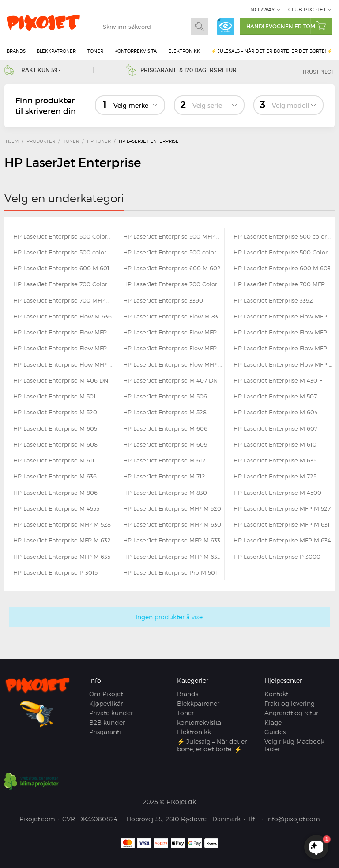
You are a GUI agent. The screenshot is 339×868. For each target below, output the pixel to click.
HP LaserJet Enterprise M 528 (165, 412)
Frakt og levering (290, 703)
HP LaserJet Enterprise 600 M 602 (172, 268)
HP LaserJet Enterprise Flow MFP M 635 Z (64, 364)
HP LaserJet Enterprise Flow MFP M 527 (64, 332)
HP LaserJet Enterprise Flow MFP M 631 (64, 348)
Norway (263, 9)
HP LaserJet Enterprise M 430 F (278, 380)
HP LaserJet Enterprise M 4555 (56, 508)
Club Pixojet (307, 9)
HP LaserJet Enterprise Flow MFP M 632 (173, 348)
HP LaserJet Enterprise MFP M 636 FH (173, 557)
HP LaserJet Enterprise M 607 (275, 428)
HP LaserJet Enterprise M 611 (54, 460)
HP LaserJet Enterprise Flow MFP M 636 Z (284, 364)
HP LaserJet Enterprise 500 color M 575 (173, 252)
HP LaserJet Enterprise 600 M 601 (61, 268)
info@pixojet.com (293, 819)
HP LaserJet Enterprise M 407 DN (170, 380)
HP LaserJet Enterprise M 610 (275, 444)
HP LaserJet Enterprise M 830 (165, 493)
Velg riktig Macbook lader (294, 745)
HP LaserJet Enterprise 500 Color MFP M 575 (284, 252)
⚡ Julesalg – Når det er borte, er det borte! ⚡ (272, 51)
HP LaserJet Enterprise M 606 (165, 428)
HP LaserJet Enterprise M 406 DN (61, 380)
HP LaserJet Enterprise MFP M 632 (62, 540)
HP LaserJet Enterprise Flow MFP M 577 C (284, 332)
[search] (143, 27)
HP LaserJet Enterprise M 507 (275, 396)
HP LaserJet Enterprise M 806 (55, 493)
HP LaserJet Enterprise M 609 (165, 444)
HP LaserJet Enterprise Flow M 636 (62, 316)
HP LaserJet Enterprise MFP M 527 (282, 508)
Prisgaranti (105, 732)
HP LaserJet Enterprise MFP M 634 (282, 540)
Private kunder (111, 713)
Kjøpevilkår (106, 703)
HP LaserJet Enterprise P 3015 (55, 572)
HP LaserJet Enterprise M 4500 (277, 493)
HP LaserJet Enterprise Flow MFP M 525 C (284, 316)
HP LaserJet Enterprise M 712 (164, 476)
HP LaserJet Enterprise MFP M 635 (62, 557)
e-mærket (226, 27)
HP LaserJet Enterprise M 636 (55, 476)
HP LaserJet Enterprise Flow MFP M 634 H (173, 364)
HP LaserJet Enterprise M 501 (55, 396)
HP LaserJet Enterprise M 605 (55, 428)
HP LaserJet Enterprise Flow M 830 (173, 316)
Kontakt (276, 694)
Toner (95, 51)
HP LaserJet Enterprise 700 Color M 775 (64, 284)
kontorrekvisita (136, 51)
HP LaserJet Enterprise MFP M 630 (172, 524)
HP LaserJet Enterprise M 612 (164, 460)
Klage (273, 722)
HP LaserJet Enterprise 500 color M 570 (64, 252)
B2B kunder (107, 722)
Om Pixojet (106, 694)
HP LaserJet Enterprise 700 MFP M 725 (64, 300)
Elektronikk (184, 51)
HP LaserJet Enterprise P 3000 (277, 557)
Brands (16, 51)
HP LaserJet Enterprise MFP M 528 (62, 524)
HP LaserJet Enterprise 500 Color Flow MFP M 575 (64, 236)
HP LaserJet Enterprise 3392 (273, 300)
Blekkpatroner (56, 51)
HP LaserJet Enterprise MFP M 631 (282, 524)
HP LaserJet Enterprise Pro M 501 (170, 572)
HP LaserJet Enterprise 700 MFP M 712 (284, 284)
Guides (275, 732)
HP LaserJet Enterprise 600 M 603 (282, 268)
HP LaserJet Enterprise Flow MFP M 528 (173, 332)
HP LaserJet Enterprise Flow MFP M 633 (284, 348)
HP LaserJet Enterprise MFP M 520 (172, 508)
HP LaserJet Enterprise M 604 (276, 412)
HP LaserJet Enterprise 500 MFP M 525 (173, 236)
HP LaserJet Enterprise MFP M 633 (172, 540)
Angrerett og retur (291, 713)
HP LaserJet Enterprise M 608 (55, 444)
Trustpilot (318, 72)
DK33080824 (98, 819)
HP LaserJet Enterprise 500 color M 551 (284, 236)
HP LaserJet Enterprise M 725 (275, 476)
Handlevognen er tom (289, 26)
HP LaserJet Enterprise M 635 (275, 460)
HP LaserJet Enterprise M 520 (55, 412)
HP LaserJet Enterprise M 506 (165, 396)
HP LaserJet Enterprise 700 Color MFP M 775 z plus (173, 284)
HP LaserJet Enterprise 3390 (163, 300)
